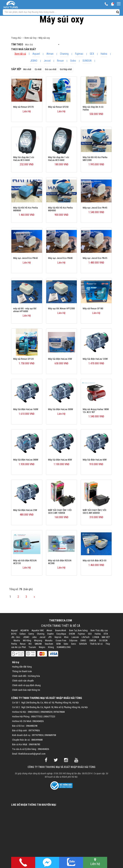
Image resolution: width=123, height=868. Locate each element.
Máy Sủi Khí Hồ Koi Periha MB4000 (60, 209)
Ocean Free (61, 641)
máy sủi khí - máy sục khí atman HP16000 (25, 310)
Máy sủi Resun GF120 (23, 359)
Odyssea (73, 641)
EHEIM (72, 634)
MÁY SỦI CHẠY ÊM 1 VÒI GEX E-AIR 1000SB (60, 511)
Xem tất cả (20, 54)
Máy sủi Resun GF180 (93, 308)
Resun (60, 61)
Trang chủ (16, 38)
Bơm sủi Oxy (30, 38)
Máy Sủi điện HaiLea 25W (25, 510)
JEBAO (34, 61)
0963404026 (38, 721)
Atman (50, 54)
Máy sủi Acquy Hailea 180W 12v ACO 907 (96, 411)
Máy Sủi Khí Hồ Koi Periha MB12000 (95, 159)
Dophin (51, 634)
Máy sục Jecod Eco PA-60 (25, 258)
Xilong (51, 647)
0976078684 (59, 712)
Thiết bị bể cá (96, 644)
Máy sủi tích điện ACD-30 (94, 560)
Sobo (73, 61)
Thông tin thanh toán (22, 671)
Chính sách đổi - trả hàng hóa (26, 676)
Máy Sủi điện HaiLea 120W (95, 359)
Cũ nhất (38, 69)
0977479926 (34, 730)
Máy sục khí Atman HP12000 (61, 308)
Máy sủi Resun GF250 (58, 107)
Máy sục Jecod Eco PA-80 (60, 258)
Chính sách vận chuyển (23, 681)
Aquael (36, 54)
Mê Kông (27, 641)
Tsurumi (32, 647)
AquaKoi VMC (38, 630)
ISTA (106, 634)
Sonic (74, 644)
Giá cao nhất (51, 69)
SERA (58, 644)
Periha (14, 644)
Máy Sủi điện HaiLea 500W (61, 409)
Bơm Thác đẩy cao (99, 630)
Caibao (22, 634)
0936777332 (37, 717)
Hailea (104, 54)
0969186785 (34, 744)
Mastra (17, 641)
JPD (50, 637)
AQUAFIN (25, 630)
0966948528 (46, 712)
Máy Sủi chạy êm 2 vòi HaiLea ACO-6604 (24, 159)
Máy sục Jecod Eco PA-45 (95, 208)
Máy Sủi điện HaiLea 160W (26, 409)
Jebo (34, 637)
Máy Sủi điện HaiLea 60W (95, 460)
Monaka (49, 641)
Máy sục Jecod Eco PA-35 (95, 258)
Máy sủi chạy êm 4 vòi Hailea (93, 108)
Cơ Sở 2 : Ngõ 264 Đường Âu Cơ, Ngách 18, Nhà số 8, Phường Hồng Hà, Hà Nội (50, 707)
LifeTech (86, 637)
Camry (31, 634)
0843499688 (37, 740)
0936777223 (50, 717)
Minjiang (38, 641)
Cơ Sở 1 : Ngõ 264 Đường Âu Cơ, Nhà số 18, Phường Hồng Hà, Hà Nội (45, 703)
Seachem (49, 644)
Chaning (64, 54)
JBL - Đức (16, 637)
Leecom (75, 637)
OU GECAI (103, 641)
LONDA (96, 637)
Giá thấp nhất (66, 69)
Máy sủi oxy (44, 38)
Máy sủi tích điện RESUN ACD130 (25, 562)
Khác (66, 637)
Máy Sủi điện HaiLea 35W (60, 359)
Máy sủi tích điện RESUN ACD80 (60, 562)
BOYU (14, 634)
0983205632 (33, 712)
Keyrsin (58, 637)
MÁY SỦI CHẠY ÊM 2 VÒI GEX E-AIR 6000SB (94, 511)
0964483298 (32, 726)
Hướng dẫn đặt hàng (22, 667)
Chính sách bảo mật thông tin (26, 690)
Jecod (47, 61)
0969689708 (50, 735)
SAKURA (38, 644)
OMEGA (93, 641)
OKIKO (83, 641)
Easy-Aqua (61, 634)
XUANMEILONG (64, 647)
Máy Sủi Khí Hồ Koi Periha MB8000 (26, 209)
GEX (92, 54)
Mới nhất (27, 69)
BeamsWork (61, 630)
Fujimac (79, 54)
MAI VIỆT (106, 637)
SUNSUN (87, 61)
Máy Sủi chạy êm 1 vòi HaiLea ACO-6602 (59, 159)
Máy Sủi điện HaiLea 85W (60, 460)
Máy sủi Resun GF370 (23, 107)
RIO (30, 644)
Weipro (42, 647)
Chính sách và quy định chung (26, 685)
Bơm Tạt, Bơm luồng (78, 630)
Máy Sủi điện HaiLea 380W (26, 460)
